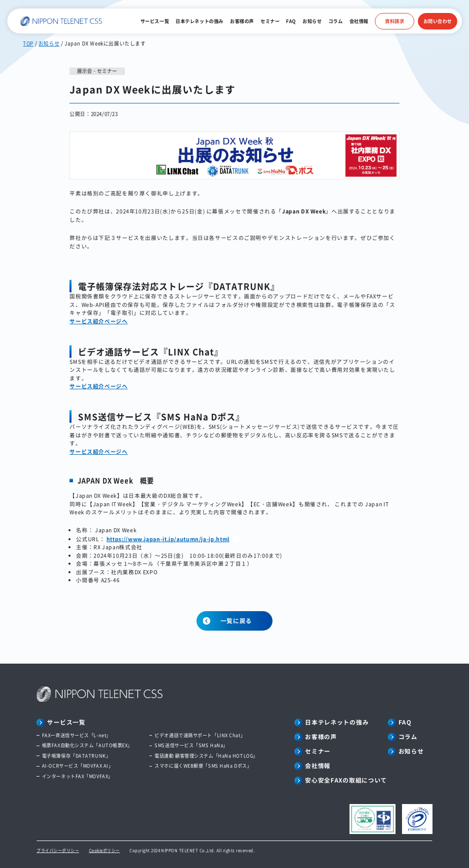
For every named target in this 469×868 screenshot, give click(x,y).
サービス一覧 (155, 21)
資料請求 (394, 21)
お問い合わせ (438, 21)
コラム (336, 21)
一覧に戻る (236, 620)
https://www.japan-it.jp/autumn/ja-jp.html (168, 539)
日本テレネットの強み (199, 21)
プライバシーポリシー (58, 850)
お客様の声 (242, 21)
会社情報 (359, 21)
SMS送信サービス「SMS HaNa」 (191, 745)
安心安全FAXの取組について (346, 780)
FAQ (291, 21)
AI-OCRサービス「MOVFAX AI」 (78, 766)
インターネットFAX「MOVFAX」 (77, 776)
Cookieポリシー (104, 850)
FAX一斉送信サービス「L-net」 (76, 735)
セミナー (270, 21)
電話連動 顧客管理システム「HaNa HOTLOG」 (206, 756)
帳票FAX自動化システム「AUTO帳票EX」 (87, 745)
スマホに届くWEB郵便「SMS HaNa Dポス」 (203, 766)
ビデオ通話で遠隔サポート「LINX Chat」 (200, 735)
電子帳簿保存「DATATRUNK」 (76, 756)
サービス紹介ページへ (98, 321)
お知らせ (312, 21)
